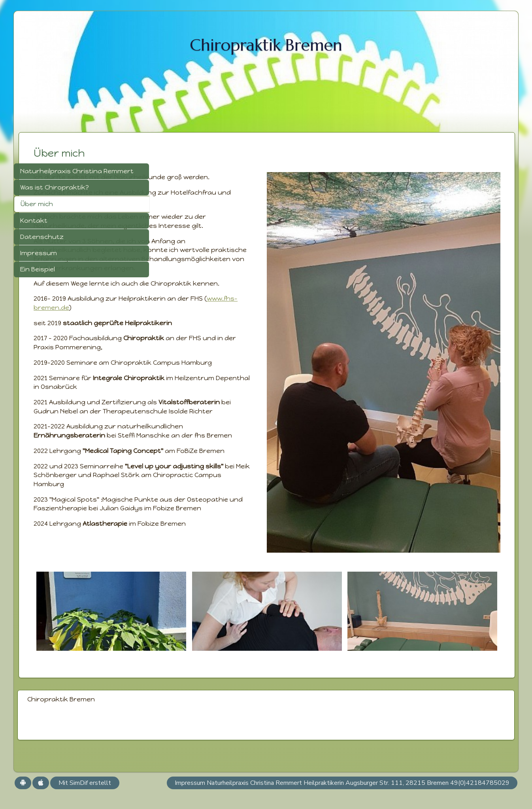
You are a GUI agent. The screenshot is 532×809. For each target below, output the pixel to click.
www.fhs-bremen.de (213, 344)
